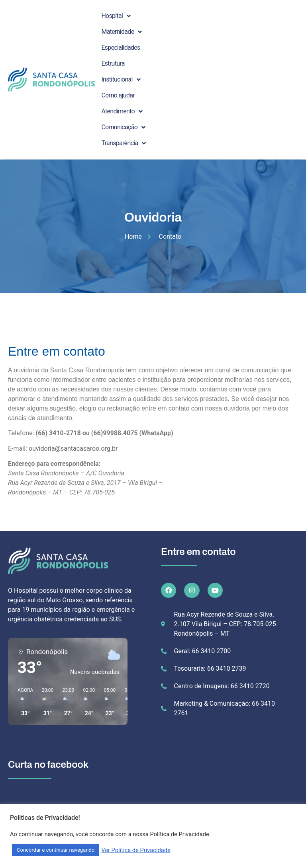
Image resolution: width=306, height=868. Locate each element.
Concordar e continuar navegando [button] (56, 850)
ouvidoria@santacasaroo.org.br (73, 449)
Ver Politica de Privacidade (136, 850)
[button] (23, 702)
